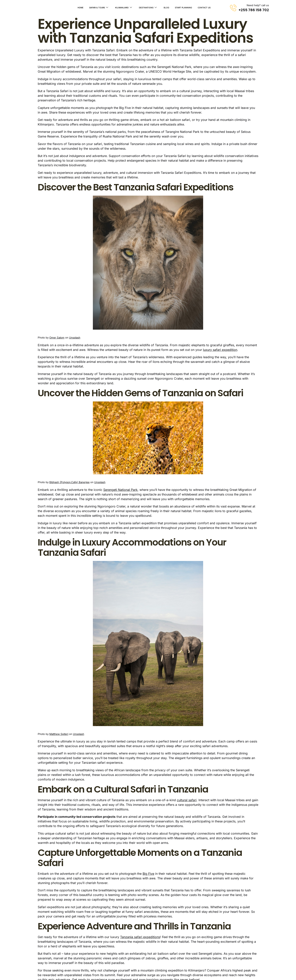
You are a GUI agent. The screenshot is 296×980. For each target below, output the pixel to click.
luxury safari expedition (220, 350)
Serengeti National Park (120, 490)
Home (80, 8)
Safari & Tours (99, 8)
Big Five (148, 874)
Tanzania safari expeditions (140, 937)
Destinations (148, 8)
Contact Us (204, 8)
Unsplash (75, 338)
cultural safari (187, 800)
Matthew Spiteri (59, 734)
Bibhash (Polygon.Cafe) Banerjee (69, 482)
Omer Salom (57, 338)
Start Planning (183, 8)
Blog (166, 8)
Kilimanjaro (124, 8)
